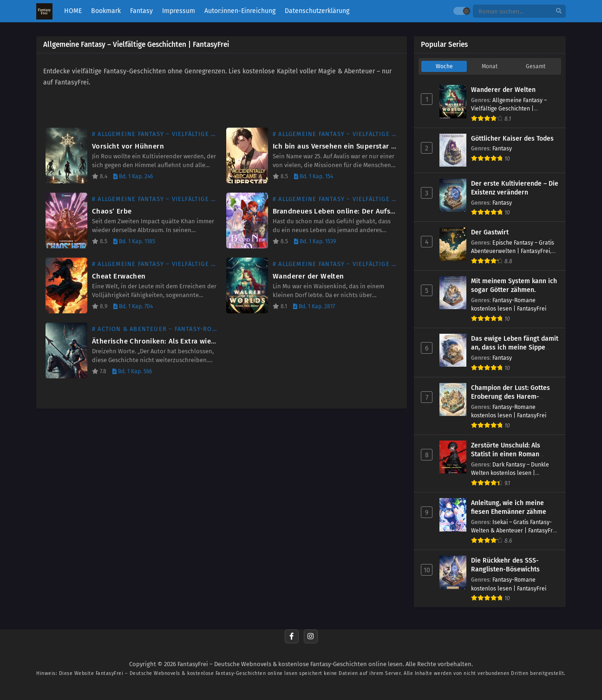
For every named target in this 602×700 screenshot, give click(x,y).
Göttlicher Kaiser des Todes (512, 139)
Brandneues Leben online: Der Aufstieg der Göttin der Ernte (373, 211)
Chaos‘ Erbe (112, 211)
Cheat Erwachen (119, 276)
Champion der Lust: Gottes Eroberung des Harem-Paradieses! (510, 397)
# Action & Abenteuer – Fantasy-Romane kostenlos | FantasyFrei (203, 329)
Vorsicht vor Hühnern (128, 146)
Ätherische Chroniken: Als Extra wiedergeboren (171, 341)
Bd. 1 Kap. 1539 (315, 241)
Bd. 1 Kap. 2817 (314, 306)
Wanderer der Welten (308, 276)
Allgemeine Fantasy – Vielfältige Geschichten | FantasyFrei (509, 109)
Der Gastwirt (490, 232)
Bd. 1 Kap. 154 (314, 176)
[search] (559, 11)
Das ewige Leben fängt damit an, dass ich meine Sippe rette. (515, 348)
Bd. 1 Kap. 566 (132, 371)
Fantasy (502, 148)
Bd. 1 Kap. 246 (133, 176)
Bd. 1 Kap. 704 (133, 306)
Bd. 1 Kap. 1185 (134, 241)
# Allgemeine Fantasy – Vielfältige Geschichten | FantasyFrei (197, 134)
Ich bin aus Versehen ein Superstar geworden (348, 146)
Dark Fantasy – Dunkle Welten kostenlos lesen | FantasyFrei (510, 473)
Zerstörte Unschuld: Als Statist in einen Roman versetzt (506, 454)
